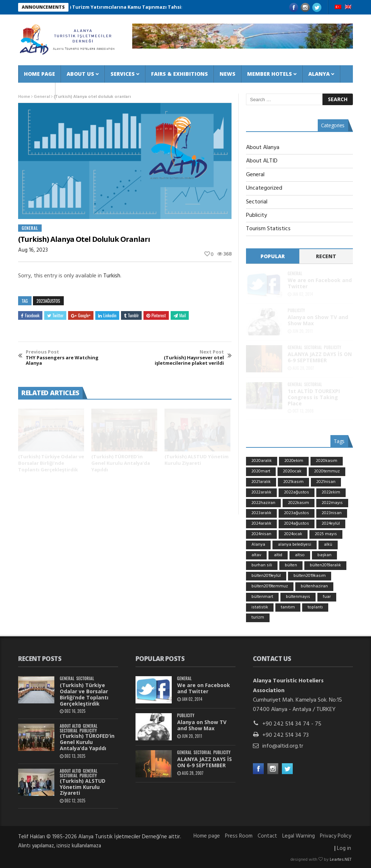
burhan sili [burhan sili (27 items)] (262, 565)
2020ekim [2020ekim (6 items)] (294, 461)
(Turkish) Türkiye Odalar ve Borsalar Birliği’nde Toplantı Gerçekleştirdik (51, 463)
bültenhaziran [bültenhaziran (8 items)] (314, 586)
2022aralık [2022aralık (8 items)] (261, 492)
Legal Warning (299, 836)
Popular (273, 256)
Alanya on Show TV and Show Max (318, 320)
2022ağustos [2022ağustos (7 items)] (297, 492)
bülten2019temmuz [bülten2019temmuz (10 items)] (270, 586)
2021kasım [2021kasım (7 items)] (293, 482)
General (30, 228)
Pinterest (156, 315)
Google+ (81, 315)
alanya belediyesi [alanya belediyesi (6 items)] (295, 545)
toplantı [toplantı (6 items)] (315, 607)
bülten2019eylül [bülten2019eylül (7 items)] (266, 576)
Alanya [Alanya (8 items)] (258, 545)
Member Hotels (270, 74)
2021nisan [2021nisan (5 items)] (326, 482)
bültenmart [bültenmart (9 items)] (262, 597)
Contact (37, 91)
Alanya (319, 74)
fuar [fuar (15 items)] (327, 597)
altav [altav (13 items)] (256, 555)
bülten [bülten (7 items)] (291, 565)
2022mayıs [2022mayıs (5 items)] (332, 503)
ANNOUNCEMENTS (43, 7)
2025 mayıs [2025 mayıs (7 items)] (326, 534)
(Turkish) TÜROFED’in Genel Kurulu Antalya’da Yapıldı (121, 463)
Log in (344, 848)
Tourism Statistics (268, 229)
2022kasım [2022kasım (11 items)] (299, 503)
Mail (180, 315)
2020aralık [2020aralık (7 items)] (262, 461)
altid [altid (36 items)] (278, 555)
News (228, 74)
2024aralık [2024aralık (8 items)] (261, 524)
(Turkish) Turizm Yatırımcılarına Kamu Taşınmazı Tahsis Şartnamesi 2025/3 (143, 7)
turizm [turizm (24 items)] (258, 617)
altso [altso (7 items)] (300, 555)
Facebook (30, 315)
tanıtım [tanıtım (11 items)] (288, 607)
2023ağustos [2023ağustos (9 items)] (297, 513)
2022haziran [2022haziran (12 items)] (263, 503)
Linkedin (107, 315)
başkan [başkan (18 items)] (324, 555)
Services (123, 74)
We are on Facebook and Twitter (320, 283)
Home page (39, 74)
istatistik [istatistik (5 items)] (260, 607)
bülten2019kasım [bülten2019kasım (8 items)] (310, 576)
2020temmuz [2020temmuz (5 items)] (327, 471)
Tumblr (131, 315)
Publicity (257, 215)
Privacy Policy (335, 836)
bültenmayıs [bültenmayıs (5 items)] (298, 597)
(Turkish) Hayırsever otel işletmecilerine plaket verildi (183, 358)
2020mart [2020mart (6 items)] (261, 471)
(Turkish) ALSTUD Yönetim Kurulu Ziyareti (197, 460)
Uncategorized (264, 188)
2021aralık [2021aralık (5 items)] (261, 482)
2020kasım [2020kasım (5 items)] (327, 461)
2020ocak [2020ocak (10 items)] (292, 471)
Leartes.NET (341, 860)
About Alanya (263, 148)
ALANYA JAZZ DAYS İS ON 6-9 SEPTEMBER (320, 357)
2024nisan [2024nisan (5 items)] (261, 534)
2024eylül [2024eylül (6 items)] (331, 524)
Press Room (239, 836)
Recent (326, 256)
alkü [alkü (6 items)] (328, 545)
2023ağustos (48, 301)
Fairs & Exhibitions (180, 74)
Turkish (112, 276)
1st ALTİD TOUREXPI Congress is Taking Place (314, 397)
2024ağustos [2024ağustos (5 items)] (297, 524)
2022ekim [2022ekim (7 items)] (331, 492)
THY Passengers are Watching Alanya (66, 358)
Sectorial (257, 202)
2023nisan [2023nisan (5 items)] (332, 513)
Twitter (55, 315)
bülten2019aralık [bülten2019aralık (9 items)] (325, 565)
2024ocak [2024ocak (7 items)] (293, 534)
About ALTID (262, 161)
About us (80, 74)
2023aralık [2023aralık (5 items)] (261, 513)
